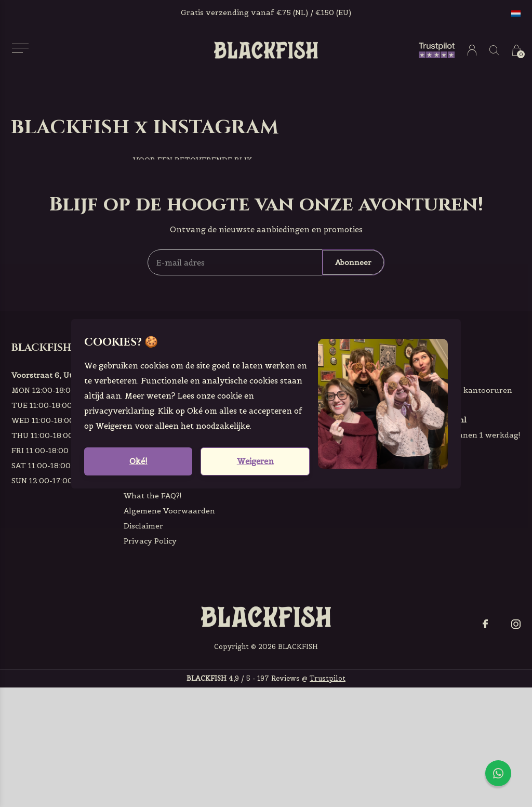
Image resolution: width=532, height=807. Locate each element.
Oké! (138, 461)
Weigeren (255, 461)
